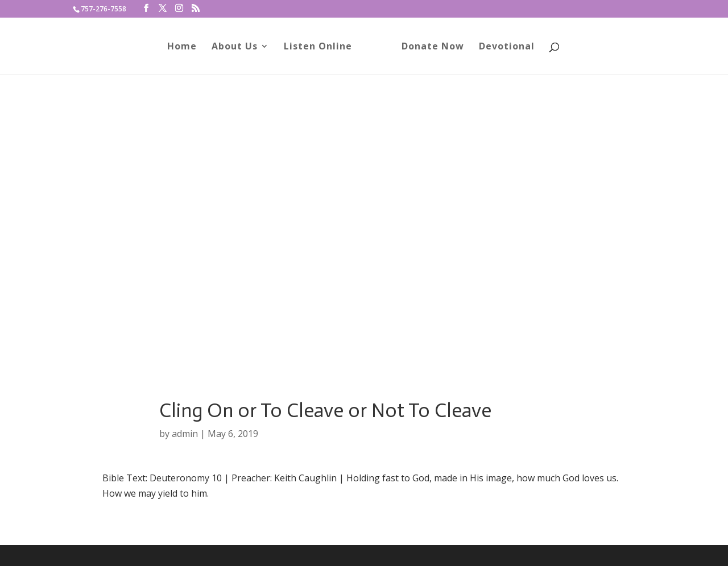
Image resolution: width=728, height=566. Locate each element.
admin (185, 434)
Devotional (503, 47)
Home (186, 47)
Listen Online (322, 47)
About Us (239, 47)
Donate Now (429, 47)
